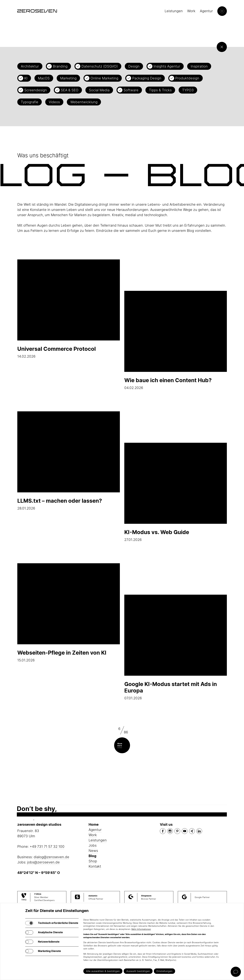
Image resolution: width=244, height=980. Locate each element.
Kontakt (95, 866)
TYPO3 (188, 90)
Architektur (30, 66)
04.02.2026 (176, 340)
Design (134, 66)
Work (191, 11)
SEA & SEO (70, 90)
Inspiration (199, 66)
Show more (120, 745)
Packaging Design (147, 78)
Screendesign (36, 90)
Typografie (30, 102)
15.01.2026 (69, 613)
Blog (92, 856)
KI (26, 78)
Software (131, 90)
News (93, 851)
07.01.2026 (176, 647)
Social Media (99, 90)
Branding (60, 66)
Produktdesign (187, 78)
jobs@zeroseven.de (43, 862)
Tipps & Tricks (160, 90)
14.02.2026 (69, 309)
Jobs (93, 845)
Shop (93, 861)
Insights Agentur (167, 66)
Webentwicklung (84, 102)
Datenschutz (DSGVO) (100, 66)
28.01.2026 (69, 461)
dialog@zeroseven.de (51, 857)
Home (94, 824)
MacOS (44, 78)
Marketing (68, 78)
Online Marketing (104, 78)
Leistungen (174, 11)
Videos (54, 102)
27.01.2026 (176, 492)
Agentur (206, 11)
